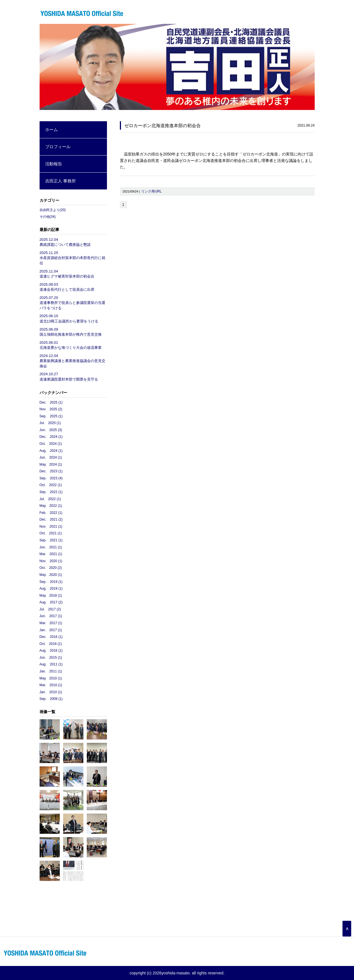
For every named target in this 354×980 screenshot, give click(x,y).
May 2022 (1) (51, 506)
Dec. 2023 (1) (51, 471)
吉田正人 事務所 (60, 181)
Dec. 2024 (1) (51, 437)
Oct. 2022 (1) (51, 485)
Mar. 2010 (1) (51, 685)
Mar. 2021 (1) (51, 554)
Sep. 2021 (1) (51, 540)
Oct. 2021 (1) (51, 533)
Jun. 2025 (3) (51, 430)
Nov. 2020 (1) (51, 561)
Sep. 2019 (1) (51, 582)
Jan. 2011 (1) (51, 671)
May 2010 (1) (51, 678)
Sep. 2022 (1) (51, 492)
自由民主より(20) (53, 210)
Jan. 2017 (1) (51, 630)
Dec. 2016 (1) (51, 637)
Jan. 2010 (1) (51, 692)
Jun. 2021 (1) (51, 547)
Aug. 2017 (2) (51, 602)
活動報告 (54, 164)
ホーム (52, 130)
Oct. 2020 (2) (51, 568)
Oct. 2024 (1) (51, 444)
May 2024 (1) (51, 464)
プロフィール (58, 147)
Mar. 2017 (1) (51, 623)
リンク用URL (151, 191)
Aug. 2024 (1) (51, 451)
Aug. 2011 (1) (51, 664)
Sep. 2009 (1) (51, 699)
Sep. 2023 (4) (51, 478)
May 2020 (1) (51, 575)
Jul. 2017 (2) (50, 609)
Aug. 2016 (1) (51, 651)
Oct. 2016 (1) (51, 644)
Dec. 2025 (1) (51, 402)
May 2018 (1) (51, 596)
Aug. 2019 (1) (51, 589)
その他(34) (48, 217)
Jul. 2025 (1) (50, 423)
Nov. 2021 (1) (51, 526)
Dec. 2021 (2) (51, 519)
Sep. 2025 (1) (51, 416)
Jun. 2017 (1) (51, 616)
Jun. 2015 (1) (51, 658)
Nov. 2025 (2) (51, 409)
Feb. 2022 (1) (51, 513)
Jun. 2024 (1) (51, 457)
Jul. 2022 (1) (50, 499)
